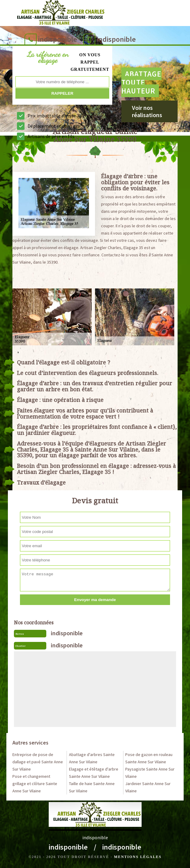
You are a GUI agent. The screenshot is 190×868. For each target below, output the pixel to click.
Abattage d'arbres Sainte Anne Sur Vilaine (92, 758)
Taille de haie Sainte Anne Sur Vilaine (92, 787)
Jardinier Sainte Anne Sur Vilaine (148, 787)
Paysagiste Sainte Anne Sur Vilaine (150, 773)
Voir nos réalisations (147, 111)
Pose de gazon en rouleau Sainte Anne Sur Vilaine (149, 758)
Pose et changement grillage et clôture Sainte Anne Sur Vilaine (35, 784)
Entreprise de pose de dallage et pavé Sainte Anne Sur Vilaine (38, 762)
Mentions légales (138, 857)
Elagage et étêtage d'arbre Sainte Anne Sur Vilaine (94, 773)
